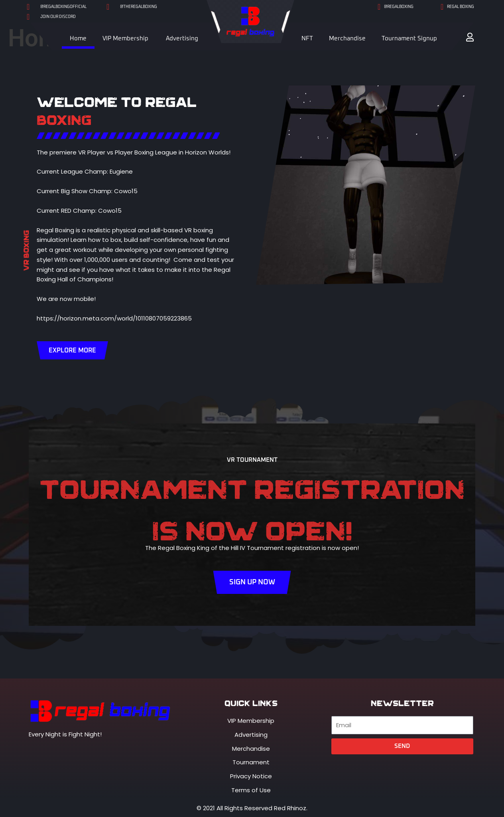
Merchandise (347, 39)
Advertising (182, 39)
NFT (307, 39)
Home (78, 39)
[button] (470, 37)
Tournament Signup (409, 39)
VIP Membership (125, 39)
